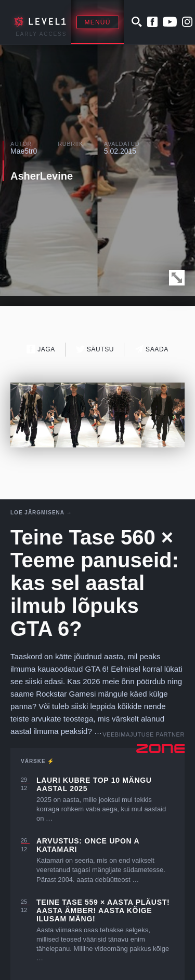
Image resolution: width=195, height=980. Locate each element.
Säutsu (95, 349)
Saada (152, 349)
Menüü (98, 22)
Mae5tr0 (24, 151)
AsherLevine (42, 176)
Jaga (41, 349)
